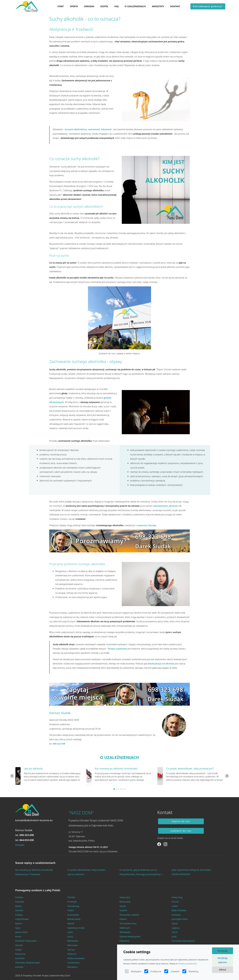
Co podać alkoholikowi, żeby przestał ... (87, 870)
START (61, 6)
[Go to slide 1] (114, 789)
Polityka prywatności (187, 964)
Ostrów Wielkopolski (130, 937)
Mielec (19, 906)
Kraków (19, 897)
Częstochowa (22, 919)
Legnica (176, 928)
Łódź (174, 937)
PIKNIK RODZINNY (181, 874)
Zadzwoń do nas (181, 831)
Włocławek (125, 932)
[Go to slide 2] (116, 789)
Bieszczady (125, 902)
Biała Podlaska (179, 910)
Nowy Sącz (125, 897)
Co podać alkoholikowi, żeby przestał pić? (190, 769)
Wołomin (72, 954)
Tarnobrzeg (73, 906)
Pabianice (124, 941)
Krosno (175, 902)
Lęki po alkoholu (33, 769)
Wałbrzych (125, 928)
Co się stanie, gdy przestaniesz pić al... (139, 870)
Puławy (19, 915)
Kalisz (70, 937)
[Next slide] (227, 776)
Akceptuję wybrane (222, 960)
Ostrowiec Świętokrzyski (28, 963)
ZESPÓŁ (104, 6)
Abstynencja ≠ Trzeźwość (28, 874)
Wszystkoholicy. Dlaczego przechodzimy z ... (142, 874)
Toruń (175, 932)
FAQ (116, 6)
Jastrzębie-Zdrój (180, 919)
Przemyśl (72, 902)
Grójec (19, 950)
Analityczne (153, 971)
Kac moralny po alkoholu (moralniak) (116, 769)
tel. (25, 835)
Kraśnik (123, 910)
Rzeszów (20, 902)
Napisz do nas (181, 821)
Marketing (190, 971)
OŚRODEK (89, 6)
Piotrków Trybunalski (26, 941)
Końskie (19, 967)
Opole (175, 923)
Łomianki (20, 958)
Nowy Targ (177, 897)
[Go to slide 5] (123, 789)
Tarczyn (71, 950)
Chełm (71, 910)
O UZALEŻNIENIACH (135, 6)
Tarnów (71, 897)
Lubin (70, 932)
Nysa (18, 928)
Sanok (123, 906)
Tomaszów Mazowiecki (183, 941)
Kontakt (20, 845)
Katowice (176, 915)
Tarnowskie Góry (128, 923)
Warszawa (73, 945)
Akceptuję (222, 951)
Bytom (19, 923)
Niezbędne (133, 971)
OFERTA (74, 6)
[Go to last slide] (12, 776)
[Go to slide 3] (118, 789)
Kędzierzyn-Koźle (76, 928)
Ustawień (172, 971)
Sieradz (19, 945)
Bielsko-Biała (74, 919)
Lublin (175, 906)
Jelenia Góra (21, 932)
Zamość (19, 910)
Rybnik (71, 923)
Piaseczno (20, 954)
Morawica (72, 967)
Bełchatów (73, 941)
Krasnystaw (73, 915)
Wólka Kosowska (76, 958)
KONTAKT (175, 6)
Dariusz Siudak (60, 713)
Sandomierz (73, 963)
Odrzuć (222, 970)
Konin (18, 937)
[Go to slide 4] (121, 789)
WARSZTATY (158, 6)
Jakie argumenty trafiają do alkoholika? (191, 870)
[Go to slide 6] (125, 789)
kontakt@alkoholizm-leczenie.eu (34, 820)
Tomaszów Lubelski (129, 915)
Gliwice (123, 919)
